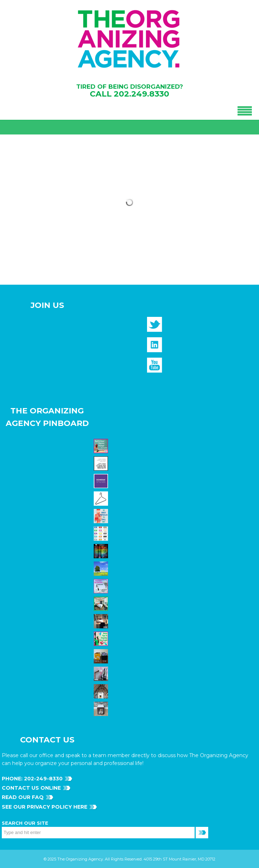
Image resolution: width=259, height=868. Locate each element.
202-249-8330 (43, 779)
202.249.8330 (141, 94)
